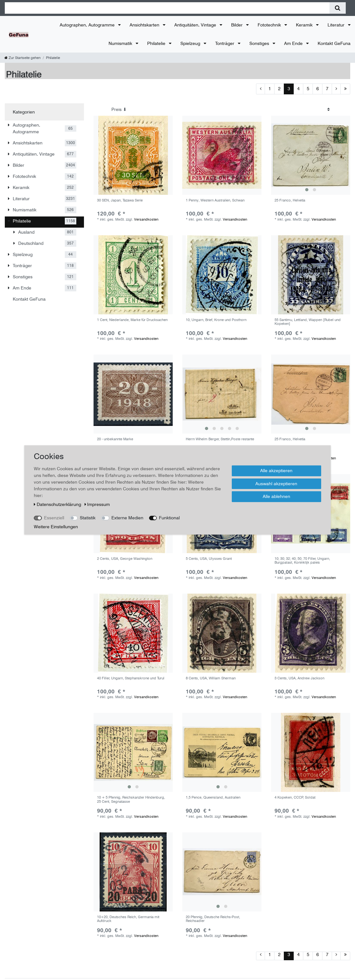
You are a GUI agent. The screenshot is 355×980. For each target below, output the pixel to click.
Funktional (169, 518)
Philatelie (157, 43)
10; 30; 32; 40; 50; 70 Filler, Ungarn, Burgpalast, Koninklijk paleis (302, 561)
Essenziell (54, 518)
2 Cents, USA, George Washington (125, 559)
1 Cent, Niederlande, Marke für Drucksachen (132, 320)
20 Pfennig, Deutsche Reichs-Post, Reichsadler (213, 919)
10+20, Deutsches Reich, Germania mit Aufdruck (128, 919)
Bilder (238, 25)
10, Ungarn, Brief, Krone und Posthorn (216, 320)
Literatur (337, 25)
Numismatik (121, 43)
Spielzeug (191, 43)
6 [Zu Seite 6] (318, 89)
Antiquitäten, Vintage (196, 25)
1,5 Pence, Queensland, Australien (213, 797)
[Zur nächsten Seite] (336, 89)
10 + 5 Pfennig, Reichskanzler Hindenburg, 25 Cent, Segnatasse (131, 799)
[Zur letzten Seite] (345, 89)
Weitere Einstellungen (56, 527)
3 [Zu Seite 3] (289, 89)
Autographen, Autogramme (88, 25)
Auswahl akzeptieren (276, 483)
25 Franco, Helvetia (290, 200)
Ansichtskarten (145, 25)
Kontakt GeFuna (334, 43)
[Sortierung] (221, 110)
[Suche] (338, 8)
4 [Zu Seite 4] (298, 89)
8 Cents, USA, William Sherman (211, 678)
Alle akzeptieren (276, 471)
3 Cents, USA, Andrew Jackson (299, 678)
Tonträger (225, 43)
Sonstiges (260, 43)
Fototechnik (270, 25)
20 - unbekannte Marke (115, 439)
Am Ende (294, 43)
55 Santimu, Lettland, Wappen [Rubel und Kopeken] (308, 322)
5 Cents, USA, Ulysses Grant (209, 559)
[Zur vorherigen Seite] (261, 89)
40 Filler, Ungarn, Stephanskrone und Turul (131, 678)
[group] (311, 155)
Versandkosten (146, 219)
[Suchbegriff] (167, 8)
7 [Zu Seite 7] (327, 89)
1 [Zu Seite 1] (270, 89)
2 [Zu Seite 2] (279, 89)
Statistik (88, 518)
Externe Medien (127, 518)
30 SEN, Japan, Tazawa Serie (120, 200)
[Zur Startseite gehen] (23, 58)
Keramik (305, 25)
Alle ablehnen (276, 496)
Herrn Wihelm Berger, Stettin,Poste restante (220, 439)
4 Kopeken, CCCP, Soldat (295, 797)
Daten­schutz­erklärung (58, 504)
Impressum (97, 504)
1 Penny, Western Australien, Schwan (215, 200)
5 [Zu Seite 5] (308, 89)
